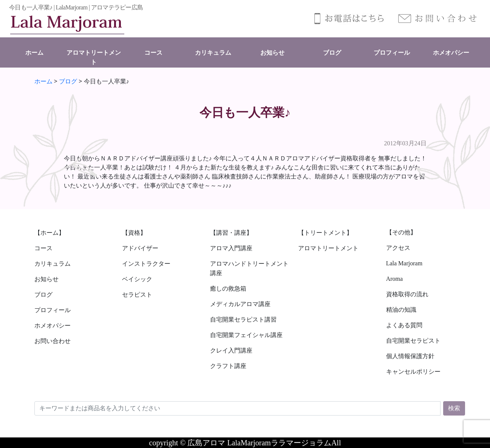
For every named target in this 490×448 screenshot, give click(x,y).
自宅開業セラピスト (413, 341)
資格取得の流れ (407, 294)
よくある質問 (404, 325)
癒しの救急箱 (228, 289)
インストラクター (146, 264)
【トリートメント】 (325, 233)
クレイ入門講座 (231, 350)
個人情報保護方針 (410, 356)
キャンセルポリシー (413, 372)
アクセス (398, 248)
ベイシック (137, 279)
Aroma (394, 279)
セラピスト (137, 295)
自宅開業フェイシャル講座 (246, 335)
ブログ (332, 53)
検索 (454, 408)
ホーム (34, 53)
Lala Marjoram (404, 263)
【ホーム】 (49, 233)
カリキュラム (213, 53)
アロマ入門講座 (231, 248)
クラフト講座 (228, 366)
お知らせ (272, 53)
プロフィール (392, 53)
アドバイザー (140, 248)
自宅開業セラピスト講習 (243, 319)
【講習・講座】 (231, 233)
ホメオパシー (451, 53)
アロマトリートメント (328, 248)
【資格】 (134, 233)
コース (153, 53)
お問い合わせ (53, 341)
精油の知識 (401, 310)
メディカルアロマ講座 (240, 304)
